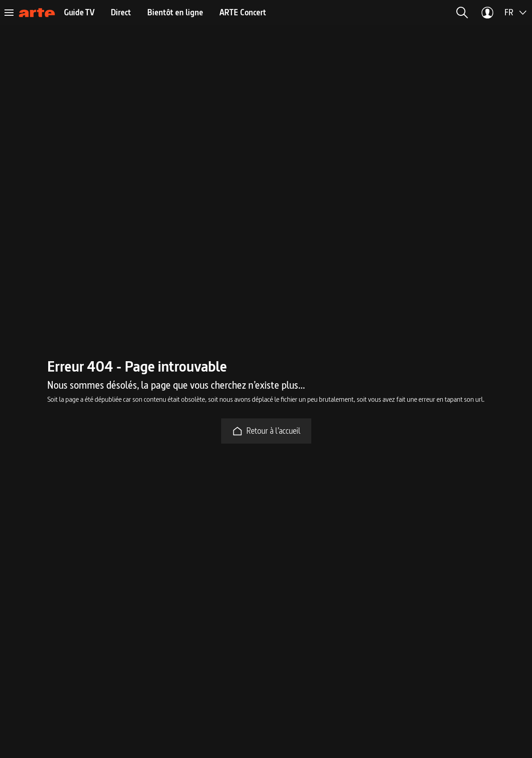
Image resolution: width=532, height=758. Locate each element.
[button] (462, 13)
